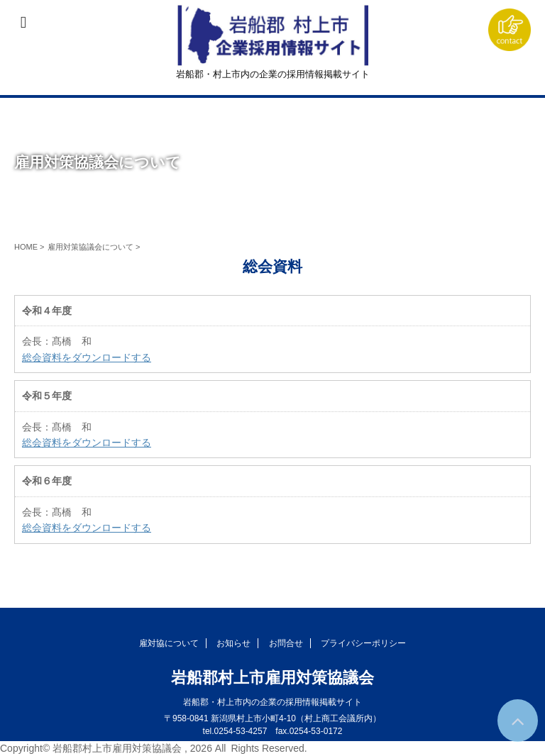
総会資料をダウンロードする (87, 357)
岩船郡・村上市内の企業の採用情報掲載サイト (272, 702)
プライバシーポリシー (363, 643)
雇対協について (169, 643)
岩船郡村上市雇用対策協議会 (272, 678)
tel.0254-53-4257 (235, 731)
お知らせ (233, 643)
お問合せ (286, 643)
